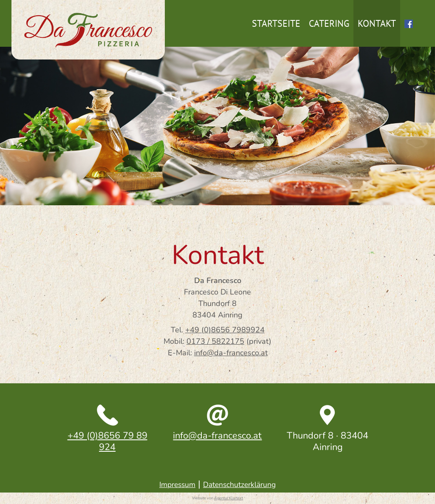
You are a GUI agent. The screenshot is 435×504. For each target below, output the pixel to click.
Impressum (177, 484)
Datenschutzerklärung (239, 484)
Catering (329, 23)
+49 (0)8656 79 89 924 (107, 441)
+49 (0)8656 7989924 (225, 330)
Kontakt (377, 23)
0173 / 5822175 (215, 341)
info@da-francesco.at (231, 353)
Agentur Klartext (229, 498)
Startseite (276, 23)
